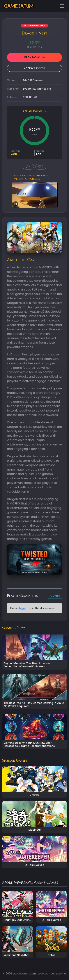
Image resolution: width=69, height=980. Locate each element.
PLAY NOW (34, 57)
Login (23, 608)
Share (55, 596)
